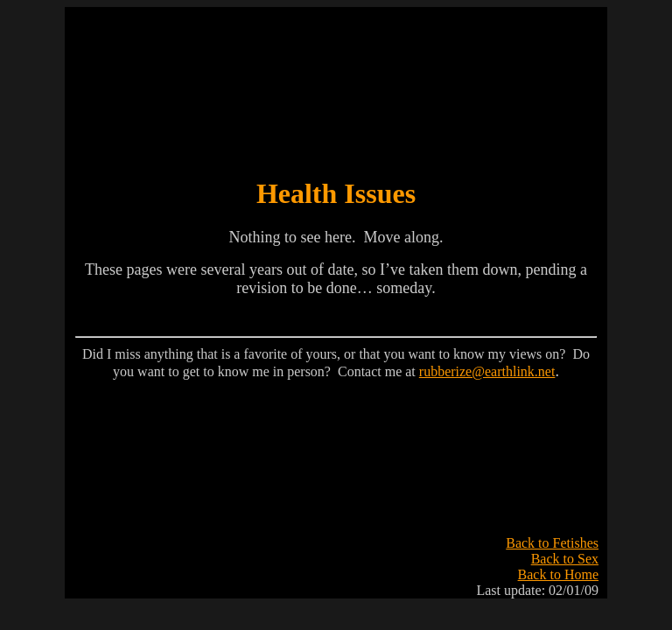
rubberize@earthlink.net (487, 371)
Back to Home (558, 574)
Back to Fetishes (552, 543)
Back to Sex (565, 559)
